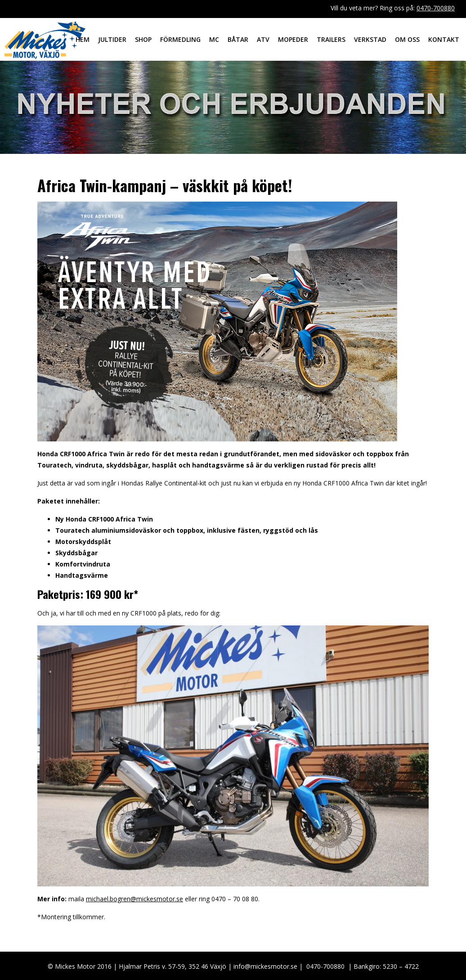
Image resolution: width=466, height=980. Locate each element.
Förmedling (180, 39)
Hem (83, 39)
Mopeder (293, 39)
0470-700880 (436, 8)
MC (214, 39)
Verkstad (370, 39)
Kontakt (444, 39)
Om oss (407, 39)
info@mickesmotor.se (265, 966)
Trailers (331, 39)
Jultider (112, 39)
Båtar (238, 39)
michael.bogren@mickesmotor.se (134, 899)
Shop (143, 39)
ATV (263, 39)
